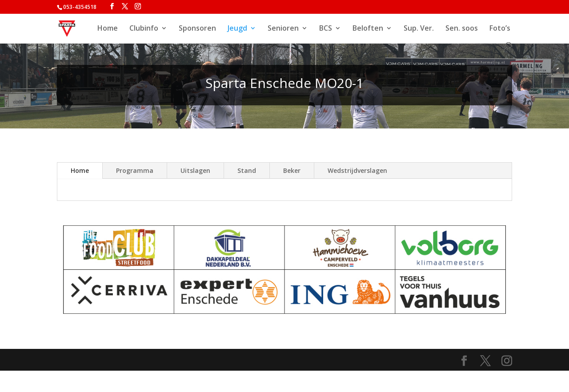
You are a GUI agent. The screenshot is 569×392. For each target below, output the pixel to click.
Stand (247, 170)
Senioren (283, 29)
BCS (326, 29)
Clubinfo (144, 29)
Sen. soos (462, 29)
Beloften (368, 29)
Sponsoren (197, 29)
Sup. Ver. (419, 29)
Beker (292, 170)
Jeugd (237, 29)
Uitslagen (195, 170)
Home (108, 29)
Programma (135, 170)
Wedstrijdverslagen (357, 170)
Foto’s (500, 29)
